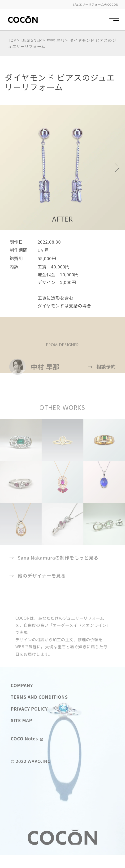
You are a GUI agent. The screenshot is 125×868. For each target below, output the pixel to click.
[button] (115, 168)
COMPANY (22, 698)
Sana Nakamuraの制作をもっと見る (54, 570)
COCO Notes (27, 751)
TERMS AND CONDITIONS (39, 709)
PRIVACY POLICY (29, 721)
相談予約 (102, 379)
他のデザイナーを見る (37, 588)
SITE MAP (21, 733)
